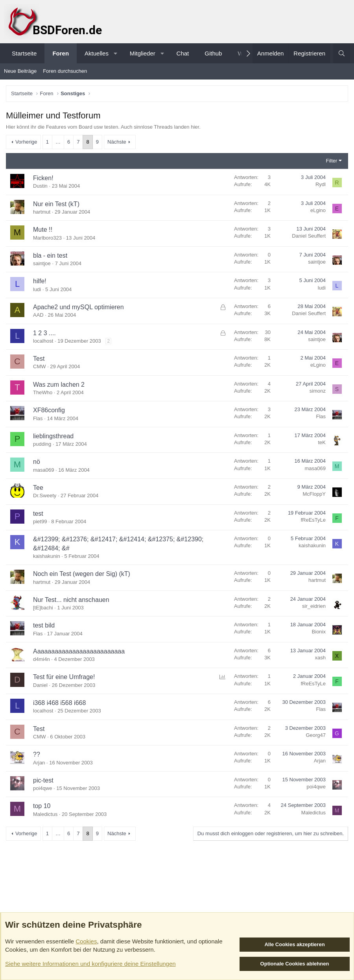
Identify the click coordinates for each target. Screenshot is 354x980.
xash (320, 658)
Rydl (321, 184)
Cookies (86, 941)
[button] (115, 53)
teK (322, 442)
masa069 (43, 470)
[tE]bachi (43, 608)
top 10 (42, 806)
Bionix (319, 632)
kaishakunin (47, 556)
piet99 (40, 521)
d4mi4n (41, 659)
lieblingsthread (53, 436)
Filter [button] (332, 161)
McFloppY (314, 494)
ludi (37, 289)
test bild (44, 625)
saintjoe (42, 263)
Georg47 (316, 735)
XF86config (49, 410)
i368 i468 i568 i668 (59, 703)
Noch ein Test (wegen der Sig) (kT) (82, 574)
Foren (61, 53)
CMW (40, 366)
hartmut (42, 212)
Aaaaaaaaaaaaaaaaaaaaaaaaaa (79, 651)
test (38, 514)
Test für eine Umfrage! (64, 677)
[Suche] (342, 53)
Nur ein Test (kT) (56, 204)
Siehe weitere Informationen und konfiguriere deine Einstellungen (90, 964)
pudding (42, 444)
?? (37, 754)
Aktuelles (97, 53)
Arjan (39, 763)
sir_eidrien (314, 606)
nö (37, 462)
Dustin (40, 186)
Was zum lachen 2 (59, 385)
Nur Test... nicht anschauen (71, 600)
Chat (183, 53)
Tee (38, 488)
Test (39, 359)
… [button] (58, 142)
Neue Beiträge (20, 71)
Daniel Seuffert (309, 236)
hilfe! (40, 281)
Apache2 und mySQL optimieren (78, 307)
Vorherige (26, 142)
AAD (38, 315)
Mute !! (43, 230)
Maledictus (45, 814)
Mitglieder (143, 53)
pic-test (43, 780)
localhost (43, 341)
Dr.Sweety (45, 496)
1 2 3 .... (44, 333)
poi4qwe (42, 788)
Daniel (40, 685)
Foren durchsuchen (65, 71)
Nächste (117, 142)
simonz (318, 391)
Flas (38, 418)
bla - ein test (50, 256)
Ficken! (43, 178)
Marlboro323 (47, 238)
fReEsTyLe (313, 520)
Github (213, 53)
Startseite (24, 53)
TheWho (43, 392)
